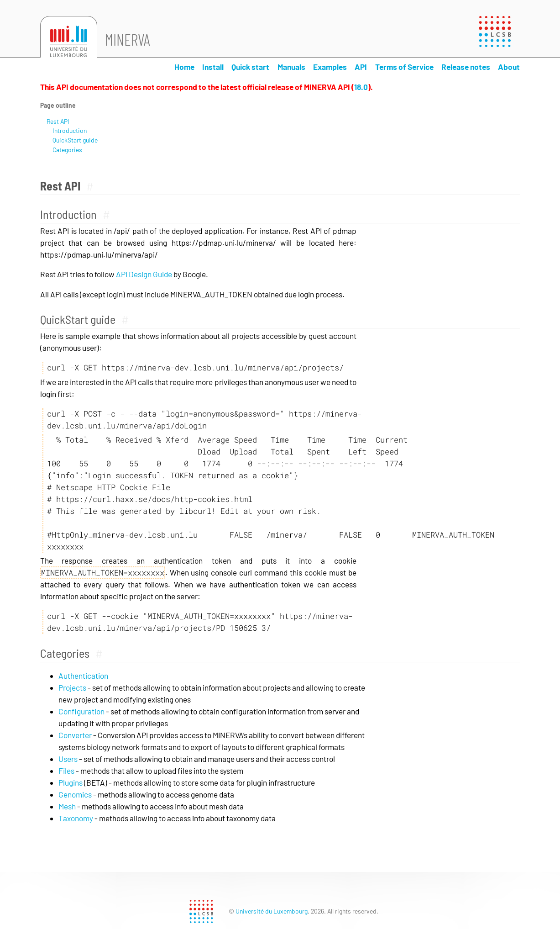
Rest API (58, 121)
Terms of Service (404, 67)
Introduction (70, 130)
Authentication (83, 676)
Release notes (466, 67)
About (509, 67)
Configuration (81, 711)
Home (184, 67)
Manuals (291, 67)
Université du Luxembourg (272, 911)
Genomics (75, 794)
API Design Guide (144, 274)
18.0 (361, 87)
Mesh (67, 806)
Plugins (71, 782)
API (361, 67)
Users (68, 759)
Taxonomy (76, 818)
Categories (67, 150)
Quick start (250, 67)
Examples (330, 67)
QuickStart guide (75, 140)
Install (213, 67)
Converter (75, 735)
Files (66, 771)
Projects (72, 687)
